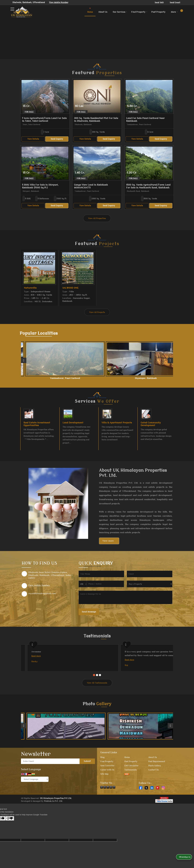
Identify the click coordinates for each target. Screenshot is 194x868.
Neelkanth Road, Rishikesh (36, 379)
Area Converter (107, 780)
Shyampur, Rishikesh (97, 378)
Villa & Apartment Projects (117, 425)
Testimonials (131, 784)
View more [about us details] (108, 543)
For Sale (29, 112)
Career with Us (107, 784)
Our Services (120, 12)
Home (90, 12)
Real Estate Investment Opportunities (37, 427)
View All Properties (97, 218)
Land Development (73, 425)
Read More (30, 659)
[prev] (24, 362)
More (174, 12)
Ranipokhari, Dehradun (158, 378)
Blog (102, 771)
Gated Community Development (151, 427)
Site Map (104, 788)
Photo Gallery (155, 780)
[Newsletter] (50, 775)
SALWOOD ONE (70, 288)
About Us (103, 12)
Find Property (139, 12)
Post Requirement (157, 775)
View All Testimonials (97, 697)
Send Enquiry (57, 139)
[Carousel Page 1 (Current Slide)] (94, 689)
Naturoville (30, 288)
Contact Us (153, 784)
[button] (59, 2)
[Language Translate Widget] (35, 793)
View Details (33, 139)
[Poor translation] (10, 832)
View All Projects (97, 312)
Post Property (158, 12)
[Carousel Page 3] (100, 689)
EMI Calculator (131, 780)
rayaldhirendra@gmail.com (42, 596)
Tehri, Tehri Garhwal (128, 378)
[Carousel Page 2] (97, 689)
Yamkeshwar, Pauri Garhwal (66, 379)
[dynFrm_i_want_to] (150, 587)
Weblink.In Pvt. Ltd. (53, 815)
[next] (170, 362)
